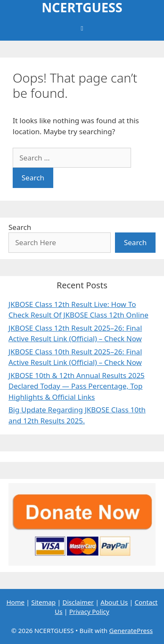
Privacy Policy (89, 611)
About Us (114, 602)
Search (20, 227)
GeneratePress (131, 630)
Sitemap (44, 602)
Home (15, 602)
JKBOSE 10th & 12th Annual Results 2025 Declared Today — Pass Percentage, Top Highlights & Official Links (77, 386)
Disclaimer (78, 602)
